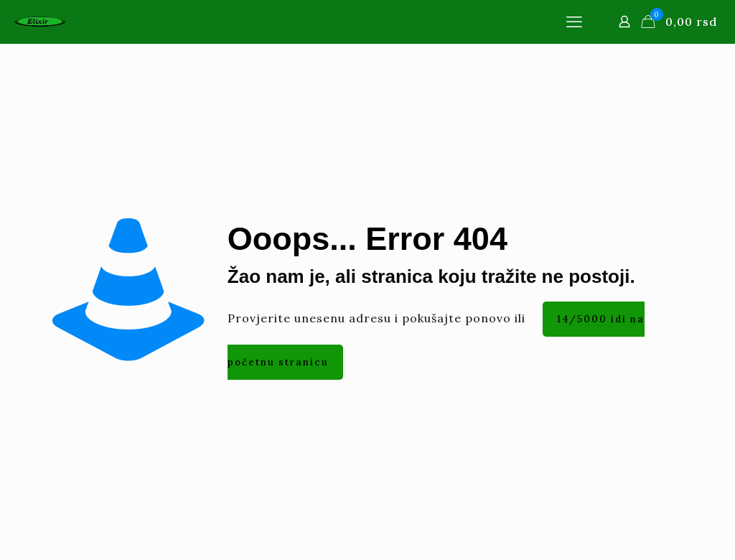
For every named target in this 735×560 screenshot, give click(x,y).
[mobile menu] (574, 22)
